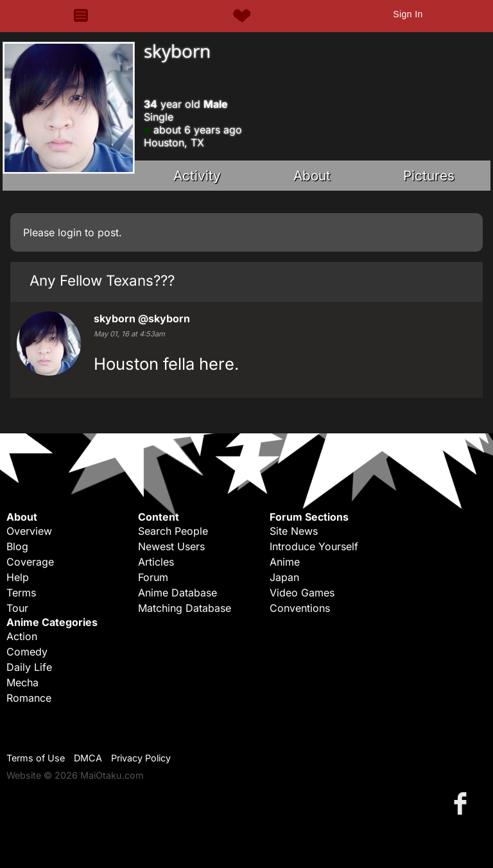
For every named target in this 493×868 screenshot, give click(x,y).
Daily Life (29, 667)
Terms (21, 593)
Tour (17, 608)
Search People (173, 531)
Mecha (22, 682)
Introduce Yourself (314, 546)
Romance (29, 698)
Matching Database (185, 608)
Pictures (429, 176)
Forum (153, 577)
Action (22, 636)
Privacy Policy (141, 758)
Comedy (27, 652)
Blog (17, 546)
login (70, 232)
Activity (197, 176)
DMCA (88, 758)
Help (18, 577)
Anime (285, 562)
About (312, 176)
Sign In (408, 14)
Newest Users (171, 546)
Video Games (302, 593)
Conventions (300, 608)
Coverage (30, 562)
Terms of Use (36, 758)
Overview (29, 531)
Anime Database (177, 593)
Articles (156, 562)
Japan (284, 577)
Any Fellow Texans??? (102, 280)
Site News (294, 531)
